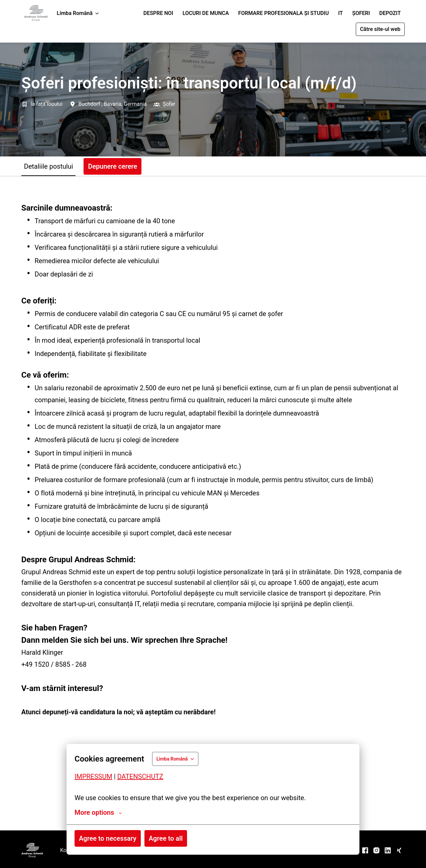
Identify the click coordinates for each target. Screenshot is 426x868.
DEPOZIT (390, 13)
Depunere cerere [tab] (112, 166)
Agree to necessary (108, 838)
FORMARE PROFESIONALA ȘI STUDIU (284, 13)
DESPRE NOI (158, 13)
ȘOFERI (361, 13)
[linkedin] (388, 850)
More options (98, 812)
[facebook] (365, 850)
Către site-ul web (380, 29)
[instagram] (376, 850)
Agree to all (166, 838)
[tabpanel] (213, 503)
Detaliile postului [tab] (48, 166)
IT (340, 13)
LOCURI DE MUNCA (206, 13)
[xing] (399, 850)
